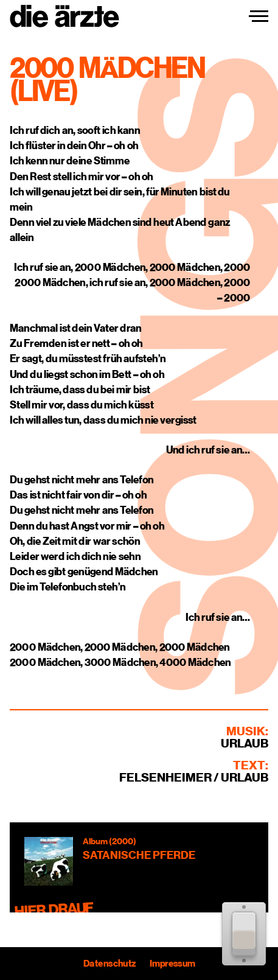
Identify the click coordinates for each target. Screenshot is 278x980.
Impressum (172, 964)
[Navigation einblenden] (259, 16)
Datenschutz (109, 964)
